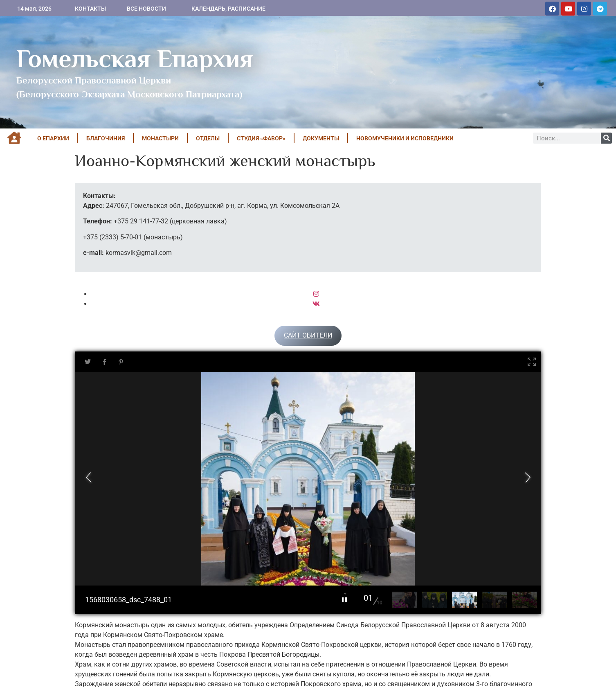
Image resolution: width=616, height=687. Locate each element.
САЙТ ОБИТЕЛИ (308, 335)
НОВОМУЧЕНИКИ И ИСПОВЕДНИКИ (405, 138)
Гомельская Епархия (135, 59)
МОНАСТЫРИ (160, 138)
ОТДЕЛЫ (208, 138)
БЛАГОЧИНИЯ (106, 138)
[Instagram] (316, 294)
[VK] (316, 304)
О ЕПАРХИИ (53, 138)
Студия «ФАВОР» (261, 138)
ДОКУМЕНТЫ (321, 138)
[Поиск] (606, 138)
